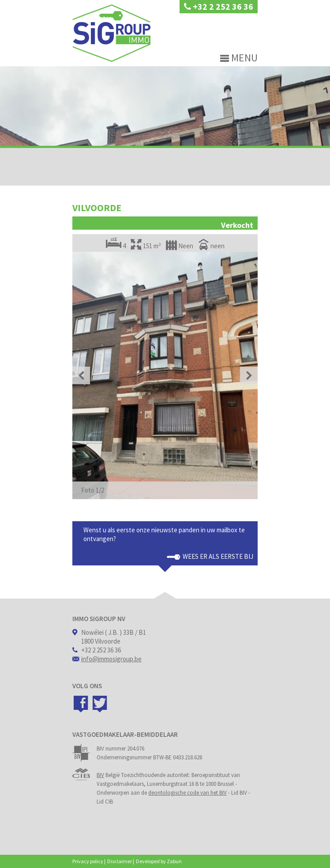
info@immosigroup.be (111, 659)
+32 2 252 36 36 (219, 6)
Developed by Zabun (159, 861)
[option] (165, 375)
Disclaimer (120, 861)
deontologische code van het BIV (187, 793)
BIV (100, 775)
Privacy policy (88, 861)
